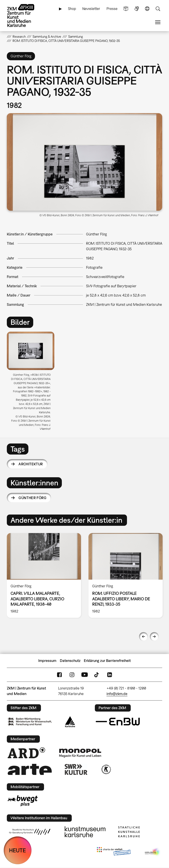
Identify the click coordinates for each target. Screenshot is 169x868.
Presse (112, 9)
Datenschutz (70, 661)
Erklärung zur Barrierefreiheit (107, 661)
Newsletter (91, 9)
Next (154, 637)
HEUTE (17, 850)
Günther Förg (32, 498)
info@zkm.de (117, 694)
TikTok (97, 675)
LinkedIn (110, 675)
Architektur (31, 464)
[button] (85, 162)
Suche (158, 9)
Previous (143, 637)
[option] (32, 383)
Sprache (147, 9)
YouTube (84, 675)
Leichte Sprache (126, 9)
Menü (158, 22)
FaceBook (59, 675)
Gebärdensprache (137, 9)
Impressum (47, 661)
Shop (72, 9)
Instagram (72, 675)
